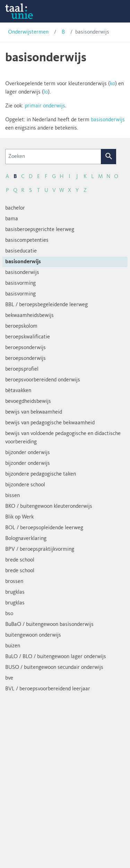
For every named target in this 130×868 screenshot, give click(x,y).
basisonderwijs (108, 120)
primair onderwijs (45, 106)
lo (46, 92)
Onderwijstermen (28, 32)
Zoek (109, 157)
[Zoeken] (53, 157)
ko (112, 84)
